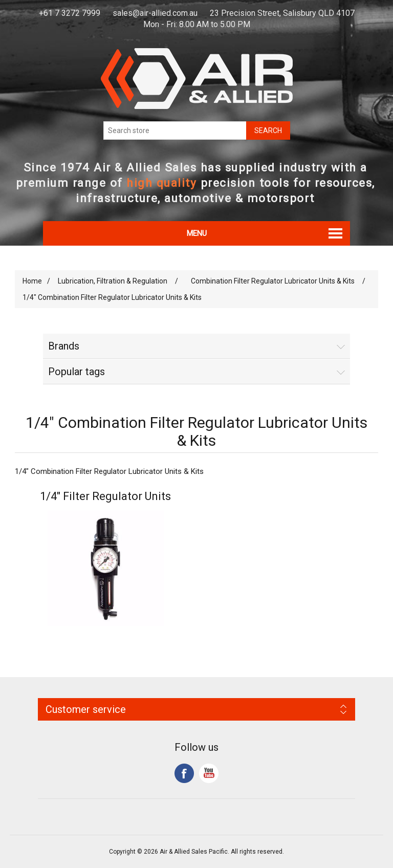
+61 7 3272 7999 (70, 13)
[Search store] (175, 131)
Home (32, 281)
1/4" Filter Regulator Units (105, 496)
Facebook (184, 773)
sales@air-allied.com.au (155, 13)
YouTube (209, 773)
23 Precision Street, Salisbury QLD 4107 (282, 13)
